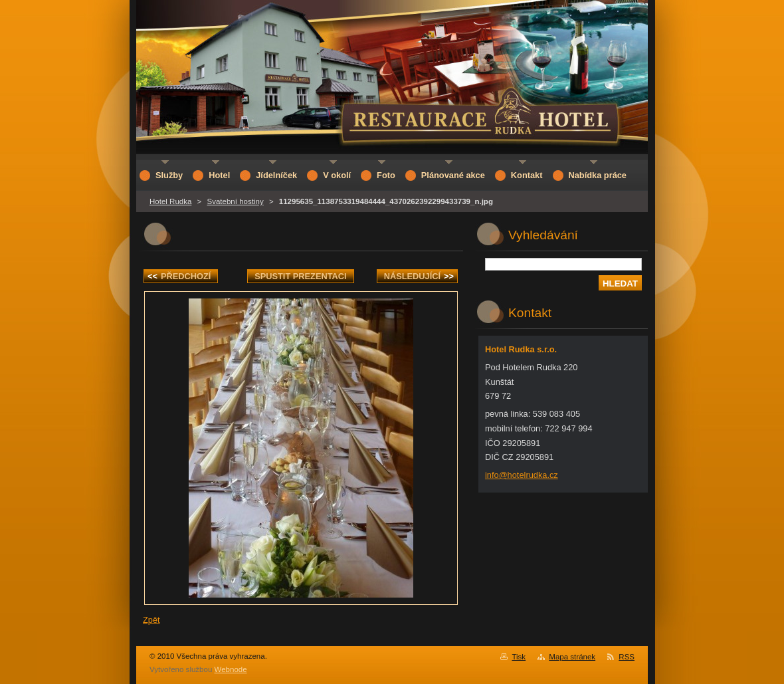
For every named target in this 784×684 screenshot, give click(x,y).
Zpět (151, 620)
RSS (627, 657)
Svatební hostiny (236, 201)
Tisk (519, 657)
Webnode (231, 669)
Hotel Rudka (170, 201)
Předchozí (179, 276)
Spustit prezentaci (300, 276)
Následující (419, 276)
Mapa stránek (572, 657)
